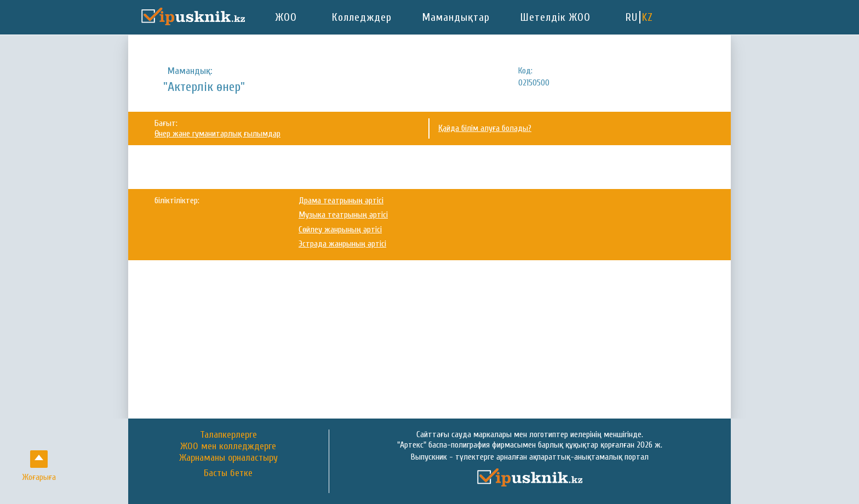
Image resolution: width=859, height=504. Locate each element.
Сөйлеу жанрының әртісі (340, 230)
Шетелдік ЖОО (556, 17)
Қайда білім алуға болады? (485, 128)
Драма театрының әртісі (341, 201)
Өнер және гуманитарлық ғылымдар (217, 134)
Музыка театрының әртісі (343, 215)
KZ (648, 17)
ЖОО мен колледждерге (228, 446)
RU (632, 17)
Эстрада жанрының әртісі (342, 244)
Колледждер (362, 17)
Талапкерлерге (228, 435)
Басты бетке (228, 473)
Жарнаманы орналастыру (228, 458)
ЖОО (286, 17)
